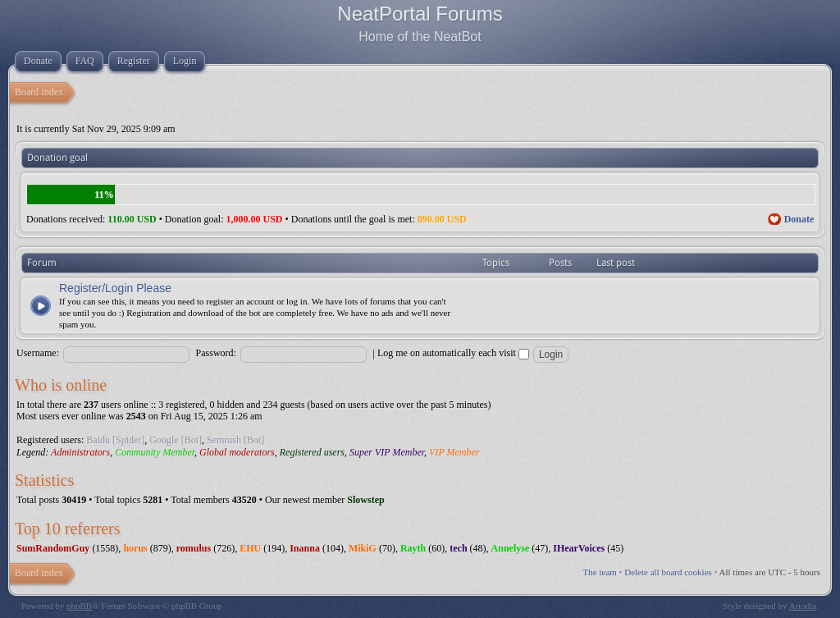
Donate (799, 219)
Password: (216, 353)
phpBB (79, 606)
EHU (250, 548)
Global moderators (237, 452)
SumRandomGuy (53, 548)
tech (458, 548)
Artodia (803, 606)
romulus (194, 548)
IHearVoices (579, 548)
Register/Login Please (115, 288)
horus (135, 548)
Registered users (312, 452)
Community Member (155, 452)
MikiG (363, 548)
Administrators (80, 452)
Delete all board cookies (668, 572)
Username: (38, 353)
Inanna (305, 548)
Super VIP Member (387, 452)
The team (600, 572)
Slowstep (365, 500)
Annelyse (511, 548)
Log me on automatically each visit (453, 353)
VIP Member (454, 452)
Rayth (413, 548)
